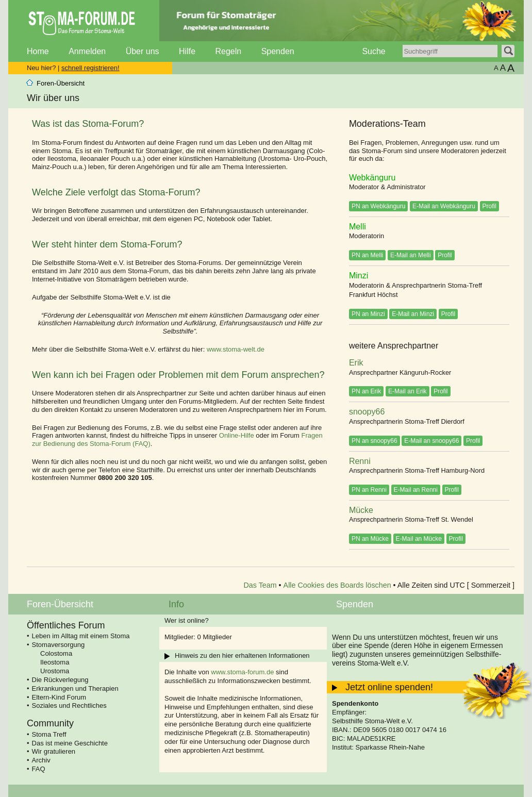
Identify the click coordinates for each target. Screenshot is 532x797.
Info (176, 604)
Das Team (260, 585)
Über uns (143, 51)
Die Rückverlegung (60, 680)
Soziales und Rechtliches (69, 705)
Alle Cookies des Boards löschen (337, 585)
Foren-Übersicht (61, 83)
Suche (373, 51)
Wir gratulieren (54, 751)
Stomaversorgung (59, 645)
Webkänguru (372, 178)
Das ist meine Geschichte (70, 743)
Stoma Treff (49, 734)
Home (38, 51)
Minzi (359, 276)
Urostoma (55, 671)
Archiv (41, 760)
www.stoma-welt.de (236, 349)
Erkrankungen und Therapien (75, 688)
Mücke (361, 510)
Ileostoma (55, 662)
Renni (360, 461)
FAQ (39, 769)
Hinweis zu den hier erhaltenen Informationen (242, 655)
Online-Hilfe (237, 435)
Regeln (228, 51)
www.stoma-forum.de (242, 672)
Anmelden (87, 51)
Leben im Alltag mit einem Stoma (81, 636)
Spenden (278, 51)
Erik (356, 363)
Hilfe (187, 51)
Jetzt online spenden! (389, 687)
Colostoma (56, 653)
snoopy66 (367, 412)
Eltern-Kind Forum (59, 697)
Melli (358, 227)
